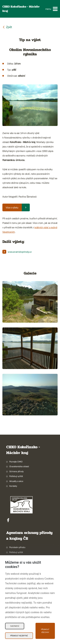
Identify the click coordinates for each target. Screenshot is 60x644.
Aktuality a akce (16, 481)
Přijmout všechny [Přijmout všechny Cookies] (45, 631)
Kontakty (13, 486)
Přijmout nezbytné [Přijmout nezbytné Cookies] (19, 636)
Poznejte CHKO (16, 462)
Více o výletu (12, 207)
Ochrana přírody (16, 471)
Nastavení (15, 626)
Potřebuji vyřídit (16, 476)
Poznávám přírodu (17, 547)
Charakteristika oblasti (19, 466)
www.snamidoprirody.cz (20, 252)
